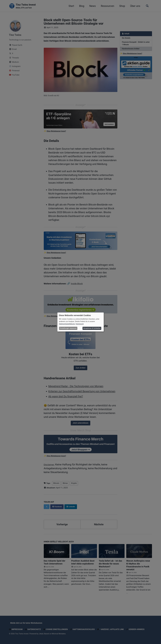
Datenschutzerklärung (67, 324)
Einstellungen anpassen (68, 328)
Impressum (80, 324)
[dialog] (81, 322)
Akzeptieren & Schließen (92, 328)
